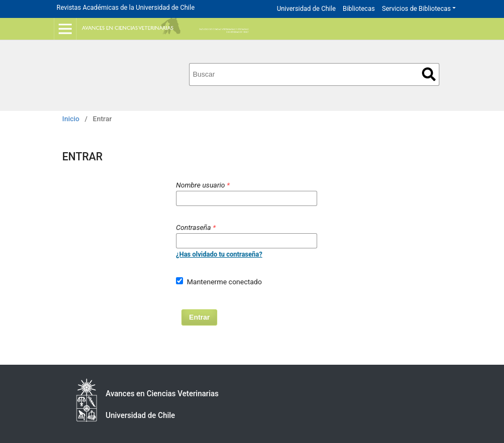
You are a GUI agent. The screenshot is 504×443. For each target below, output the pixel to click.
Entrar (199, 317)
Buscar (429, 74)
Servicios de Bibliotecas (416, 9)
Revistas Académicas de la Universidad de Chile (125, 8)
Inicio (71, 119)
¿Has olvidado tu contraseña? (219, 254)
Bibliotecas (359, 9)
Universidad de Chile (306, 9)
